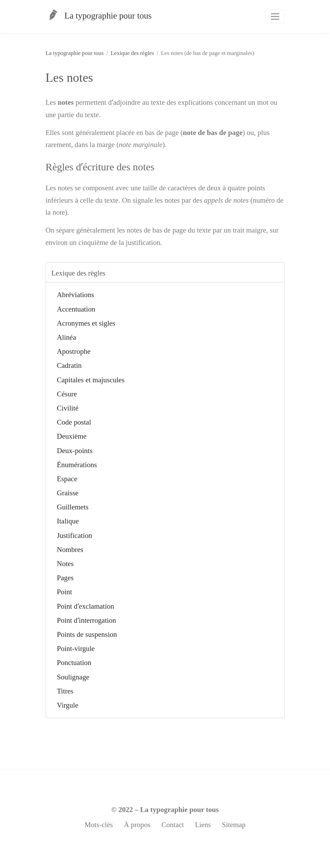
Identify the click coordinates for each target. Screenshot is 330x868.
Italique (68, 521)
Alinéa (67, 337)
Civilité (68, 408)
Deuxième (72, 436)
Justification (75, 536)
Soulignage (73, 677)
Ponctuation (74, 663)
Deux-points (75, 451)
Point (65, 592)
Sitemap (234, 825)
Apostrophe (74, 351)
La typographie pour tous (99, 18)
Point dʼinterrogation (87, 620)
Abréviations (76, 295)
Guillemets (73, 507)
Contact (173, 825)
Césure (67, 394)
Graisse (68, 493)
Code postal (74, 422)
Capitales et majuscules (91, 380)
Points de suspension (87, 634)
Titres (65, 691)
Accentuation (76, 309)
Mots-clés (99, 825)
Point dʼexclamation (86, 606)
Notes (65, 564)
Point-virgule (76, 649)
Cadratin (69, 365)
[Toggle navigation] (275, 16)
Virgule (68, 705)
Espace (67, 479)
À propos (137, 825)
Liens (203, 825)
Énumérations (77, 465)
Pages (65, 578)
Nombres (70, 550)
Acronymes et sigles (86, 323)
